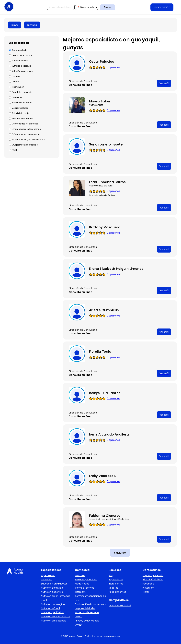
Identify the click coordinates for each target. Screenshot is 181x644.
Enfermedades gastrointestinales (28, 140)
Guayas (14, 25)
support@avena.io (153, 575)
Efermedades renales (22, 118)
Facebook (148, 584)
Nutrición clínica (20, 61)
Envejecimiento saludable (25, 145)
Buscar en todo (19, 50)
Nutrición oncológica (53, 604)
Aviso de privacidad (86, 580)
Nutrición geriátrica (52, 588)
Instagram (148, 588)
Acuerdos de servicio (87, 612)
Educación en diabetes (54, 584)
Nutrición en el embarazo (56, 617)
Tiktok (146, 592)
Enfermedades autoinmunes (26, 134)
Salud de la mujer (21, 113)
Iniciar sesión (162, 7)
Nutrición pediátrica (52, 612)
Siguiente (120, 553)
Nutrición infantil (50, 608)
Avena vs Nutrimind (120, 606)
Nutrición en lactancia (54, 621)
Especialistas (116, 580)
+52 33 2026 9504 (153, 580)
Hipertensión (18, 87)
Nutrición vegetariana (23, 71)
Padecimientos (117, 592)
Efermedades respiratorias (25, 124)
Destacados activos (22, 55)
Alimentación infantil (22, 103)
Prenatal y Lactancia (22, 92)
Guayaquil (32, 25)
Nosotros (80, 575)
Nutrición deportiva (21, 66)
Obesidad (17, 97)
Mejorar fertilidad (20, 108)
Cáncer (15, 82)
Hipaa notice (82, 584)
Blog (111, 575)
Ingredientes (116, 584)
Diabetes (16, 76)
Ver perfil (164, 83)
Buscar (108, 7)
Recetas (113, 588)
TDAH (14, 150)
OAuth (79, 617)
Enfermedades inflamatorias (26, 129)
